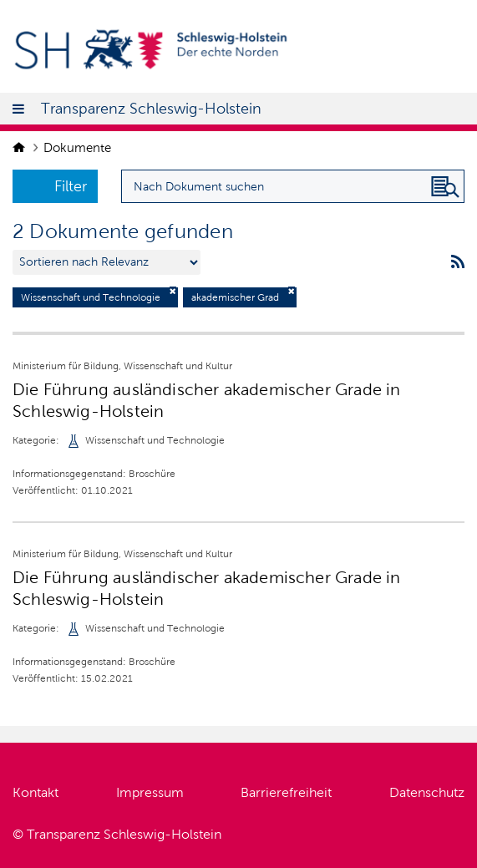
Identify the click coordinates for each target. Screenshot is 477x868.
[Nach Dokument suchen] (445, 187)
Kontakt (36, 792)
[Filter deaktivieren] (173, 291)
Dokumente (77, 148)
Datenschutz (427, 792)
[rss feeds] (458, 262)
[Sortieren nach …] (107, 262)
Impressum (150, 792)
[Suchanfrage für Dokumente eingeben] (293, 186)
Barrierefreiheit (286, 792)
